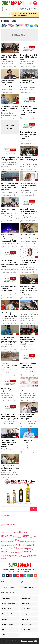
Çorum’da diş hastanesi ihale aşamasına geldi (10, 159)
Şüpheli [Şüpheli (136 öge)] (3, 558)
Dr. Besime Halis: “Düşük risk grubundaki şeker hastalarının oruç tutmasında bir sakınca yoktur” (29, 111)
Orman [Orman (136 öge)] (7, 545)
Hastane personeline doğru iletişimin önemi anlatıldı (9, 57)
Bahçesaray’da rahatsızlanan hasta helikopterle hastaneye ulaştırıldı (10, 264)
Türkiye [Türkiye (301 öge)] (18, 548)
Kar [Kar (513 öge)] (18, 540)
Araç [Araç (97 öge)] (9, 533)
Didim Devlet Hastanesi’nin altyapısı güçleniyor (10, 365)
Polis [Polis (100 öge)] (14, 545)
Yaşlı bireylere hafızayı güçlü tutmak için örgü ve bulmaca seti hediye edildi (29, 289)
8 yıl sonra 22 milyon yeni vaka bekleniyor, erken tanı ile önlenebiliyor (28, 135)
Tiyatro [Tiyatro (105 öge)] (7, 549)
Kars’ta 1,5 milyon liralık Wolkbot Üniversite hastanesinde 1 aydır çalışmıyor (10, 187)
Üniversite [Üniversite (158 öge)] (24, 556)
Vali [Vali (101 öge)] (32, 549)
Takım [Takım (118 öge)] (3, 549)
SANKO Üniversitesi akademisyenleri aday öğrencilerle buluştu (28, 340)
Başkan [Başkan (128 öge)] (16, 533)
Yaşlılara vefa (25, 312)
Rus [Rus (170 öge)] (23, 545)
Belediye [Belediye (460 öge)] (7, 536)
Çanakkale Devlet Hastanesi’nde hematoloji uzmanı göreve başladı (8, 84)
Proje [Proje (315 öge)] (18, 545)
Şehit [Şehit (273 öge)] (33, 555)
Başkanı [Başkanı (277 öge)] (23, 532)
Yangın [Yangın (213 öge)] (4, 552)
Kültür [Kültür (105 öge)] (22, 542)
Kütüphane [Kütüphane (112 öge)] (27, 542)
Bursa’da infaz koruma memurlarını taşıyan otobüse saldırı (25, 14)
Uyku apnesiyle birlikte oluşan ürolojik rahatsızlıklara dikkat (10, 314)
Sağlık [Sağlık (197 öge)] (32, 545)
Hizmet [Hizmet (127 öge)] (8, 542)
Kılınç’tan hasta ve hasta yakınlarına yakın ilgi (29, 160)
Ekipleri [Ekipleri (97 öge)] (19, 537)
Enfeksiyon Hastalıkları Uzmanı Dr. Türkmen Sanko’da (29, 263)
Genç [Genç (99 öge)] (31, 537)
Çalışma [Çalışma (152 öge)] (18, 552)
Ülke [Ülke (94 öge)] (19, 556)
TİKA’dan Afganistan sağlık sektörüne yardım (10, 390)
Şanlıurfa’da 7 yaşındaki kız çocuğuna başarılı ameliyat (10, 108)
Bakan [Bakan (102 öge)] (12, 533)
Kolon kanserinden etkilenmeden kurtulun (28, 390)
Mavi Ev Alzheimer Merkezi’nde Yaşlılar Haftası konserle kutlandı (9, 443)
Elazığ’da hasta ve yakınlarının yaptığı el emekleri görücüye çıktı (10, 417)
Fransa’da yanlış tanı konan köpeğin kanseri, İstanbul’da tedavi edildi (29, 237)
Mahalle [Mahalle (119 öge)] (33, 542)
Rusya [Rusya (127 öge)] (27, 545)
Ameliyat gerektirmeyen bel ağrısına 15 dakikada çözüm (29, 365)
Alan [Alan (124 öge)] (6, 533)
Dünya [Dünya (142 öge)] (15, 537)
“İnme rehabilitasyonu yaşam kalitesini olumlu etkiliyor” (29, 185)
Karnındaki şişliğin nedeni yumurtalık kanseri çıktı (27, 417)
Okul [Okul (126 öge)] (3, 545)
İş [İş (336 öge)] (29, 555)
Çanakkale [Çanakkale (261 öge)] (26, 552)
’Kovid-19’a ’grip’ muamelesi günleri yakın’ (27, 83)
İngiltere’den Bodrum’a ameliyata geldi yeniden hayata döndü (10, 468)
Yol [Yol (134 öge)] (8, 552)
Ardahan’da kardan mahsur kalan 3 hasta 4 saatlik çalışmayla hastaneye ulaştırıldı (10, 238)
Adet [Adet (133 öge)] (3, 533)
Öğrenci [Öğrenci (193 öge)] (4, 556)
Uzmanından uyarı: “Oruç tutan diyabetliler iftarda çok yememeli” (29, 211)
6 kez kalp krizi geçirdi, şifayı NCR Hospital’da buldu (29, 57)
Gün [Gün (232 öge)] (35, 536)
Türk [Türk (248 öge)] (12, 548)
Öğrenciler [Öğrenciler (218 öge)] (13, 556)
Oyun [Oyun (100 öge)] (11, 545)
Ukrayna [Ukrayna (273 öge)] (27, 548)
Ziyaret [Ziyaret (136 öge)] (12, 552)
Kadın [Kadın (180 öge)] (13, 541)
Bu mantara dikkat (27, 440)
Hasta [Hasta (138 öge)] (3, 542)
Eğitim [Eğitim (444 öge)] (25, 536)
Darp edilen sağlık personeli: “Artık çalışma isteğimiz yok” (9, 340)
